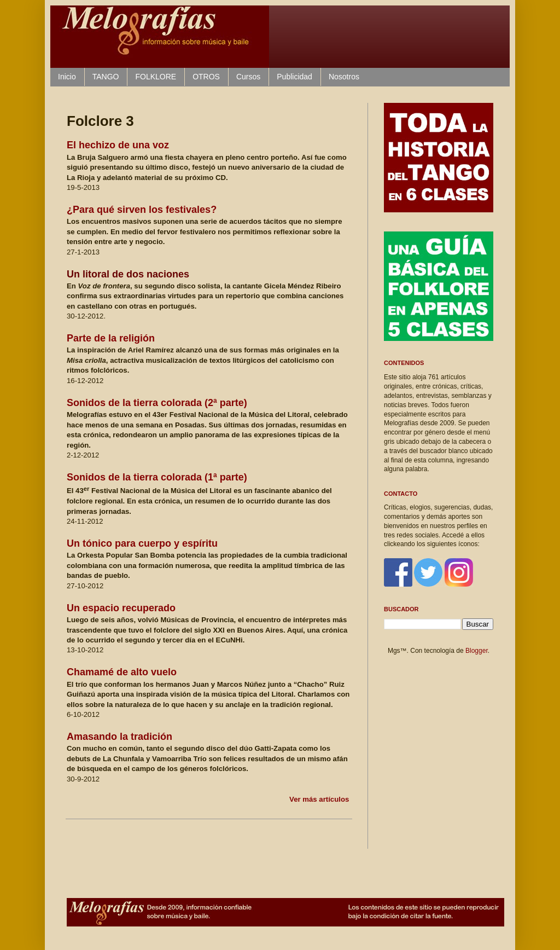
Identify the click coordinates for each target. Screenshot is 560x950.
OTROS (206, 77)
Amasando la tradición (119, 737)
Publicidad (294, 77)
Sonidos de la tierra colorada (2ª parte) (157, 403)
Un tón (142, 543)
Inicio (67, 77)
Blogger (477, 651)
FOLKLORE (156, 77)
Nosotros (344, 77)
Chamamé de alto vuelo (122, 672)
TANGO (106, 77)
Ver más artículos (319, 799)
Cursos (248, 77)
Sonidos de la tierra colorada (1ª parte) (157, 477)
